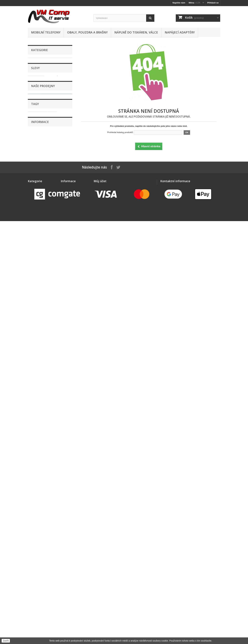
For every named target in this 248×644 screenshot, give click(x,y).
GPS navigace (38, 106)
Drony (34, 91)
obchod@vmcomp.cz (184, 477)
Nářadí (34, 147)
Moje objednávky (102, 459)
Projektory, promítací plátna (45, 183)
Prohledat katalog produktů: (120, 132)
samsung (60, 357)
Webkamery (37, 219)
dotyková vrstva (38, 352)
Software (35, 198)
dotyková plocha (38, 367)
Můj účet (100, 454)
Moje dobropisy (102, 463)
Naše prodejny (43, 285)
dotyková (55, 362)
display (33, 362)
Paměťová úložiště (40, 162)
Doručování (39, 389)
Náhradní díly (38, 137)
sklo (50, 357)
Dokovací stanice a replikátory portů (46, 83)
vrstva (44, 362)
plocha (53, 367)
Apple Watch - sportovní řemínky (48, 71)
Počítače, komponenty (42, 168)
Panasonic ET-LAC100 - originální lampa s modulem (58, 248)
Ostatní (35, 157)
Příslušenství (38, 178)
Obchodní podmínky (43, 394)
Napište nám (179, 3)
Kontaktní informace (43, 399)
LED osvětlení (38, 122)
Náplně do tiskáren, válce (136, 32)
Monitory (35, 132)
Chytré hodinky (39, 76)
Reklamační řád (41, 404)
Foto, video (37, 101)
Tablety (35, 203)
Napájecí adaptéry (180, 32)
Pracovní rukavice (40, 173)
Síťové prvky (37, 188)
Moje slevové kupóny (104, 476)
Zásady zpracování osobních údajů (50, 413)
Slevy (35, 236)
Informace (40, 380)
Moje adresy (100, 468)
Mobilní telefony (46, 32)
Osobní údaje (100, 472)
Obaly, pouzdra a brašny (87, 32)
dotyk (52, 352)
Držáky (34, 96)
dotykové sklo (37, 357)
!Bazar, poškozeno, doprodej (46, 60)
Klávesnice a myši (40, 116)
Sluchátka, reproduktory (43, 193)
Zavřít (6, 641)
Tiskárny (35, 208)
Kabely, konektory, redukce (45, 111)
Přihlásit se (213, 3)
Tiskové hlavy (38, 214)
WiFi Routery (38, 224)
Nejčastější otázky (42, 408)
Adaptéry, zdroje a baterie (44, 66)
